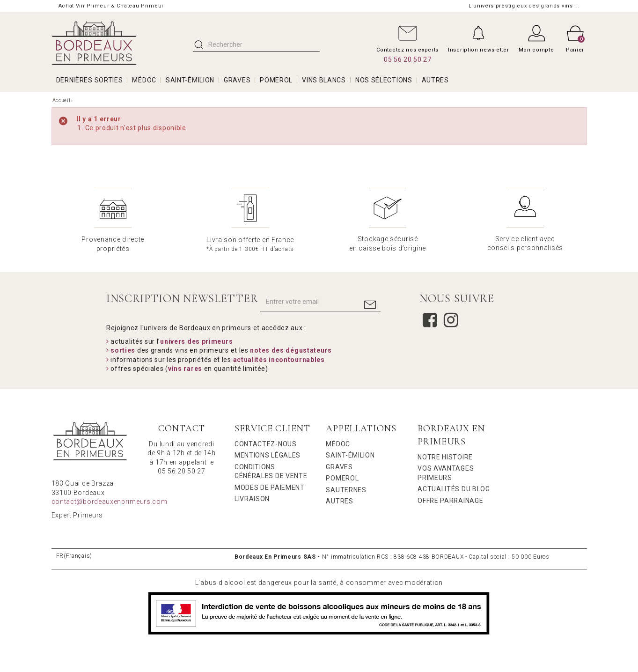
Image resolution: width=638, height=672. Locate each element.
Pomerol (342, 478)
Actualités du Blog (454, 489)
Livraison (252, 499)
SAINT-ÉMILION (190, 80)
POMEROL (276, 80)
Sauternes (346, 490)
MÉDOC (144, 80)
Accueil (62, 100)
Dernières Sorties (90, 80)
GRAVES (237, 80)
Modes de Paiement (270, 487)
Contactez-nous (266, 444)
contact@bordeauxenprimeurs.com (110, 502)
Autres (339, 501)
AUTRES (435, 80)
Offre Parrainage (450, 501)
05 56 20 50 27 (408, 59)
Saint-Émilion (350, 455)
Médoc (338, 444)
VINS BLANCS (324, 80)
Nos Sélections (384, 80)
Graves (339, 467)
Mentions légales (268, 455)
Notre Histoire (445, 457)
